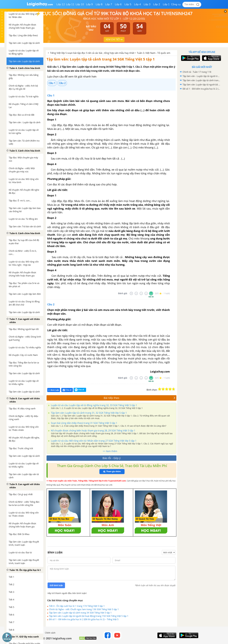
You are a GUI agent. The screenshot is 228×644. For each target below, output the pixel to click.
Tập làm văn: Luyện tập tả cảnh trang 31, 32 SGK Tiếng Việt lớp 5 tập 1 (89, 413)
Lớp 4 (137, 4)
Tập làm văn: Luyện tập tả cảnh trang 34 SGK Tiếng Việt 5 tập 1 (101, 59)
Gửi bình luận (56, 585)
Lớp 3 (147, 4)
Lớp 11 (70, 4)
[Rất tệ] (131, 293)
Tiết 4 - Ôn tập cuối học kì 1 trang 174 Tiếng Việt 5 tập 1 (77, 606)
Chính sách (50, 633)
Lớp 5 (128, 4)
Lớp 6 (118, 4)
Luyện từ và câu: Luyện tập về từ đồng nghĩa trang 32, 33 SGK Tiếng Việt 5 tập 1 (94, 405)
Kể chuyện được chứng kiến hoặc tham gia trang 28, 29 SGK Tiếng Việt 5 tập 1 (93, 431)
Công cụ (176, 4)
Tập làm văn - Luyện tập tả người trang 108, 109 (201, 76)
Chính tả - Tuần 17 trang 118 (197, 72)
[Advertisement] (202, 137)
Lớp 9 (89, 4)
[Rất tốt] (151, 293)
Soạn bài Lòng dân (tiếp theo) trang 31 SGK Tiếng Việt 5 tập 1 (84, 423)
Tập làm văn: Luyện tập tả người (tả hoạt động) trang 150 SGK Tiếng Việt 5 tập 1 (89, 616)
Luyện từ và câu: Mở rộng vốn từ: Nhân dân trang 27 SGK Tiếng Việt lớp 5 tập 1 (93, 441)
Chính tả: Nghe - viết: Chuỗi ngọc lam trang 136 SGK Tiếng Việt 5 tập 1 (84, 609)
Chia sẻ (67, 390)
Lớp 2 (157, 4)
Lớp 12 (61, 4)
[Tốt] (146, 293)
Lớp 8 (99, 4)
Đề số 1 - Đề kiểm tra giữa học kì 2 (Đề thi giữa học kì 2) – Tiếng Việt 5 (84, 619)
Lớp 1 (166, 4)
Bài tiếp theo (139, 398)
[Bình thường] (141, 293)
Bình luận (54, 390)
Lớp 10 (80, 4)
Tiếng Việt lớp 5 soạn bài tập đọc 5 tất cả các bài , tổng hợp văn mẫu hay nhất (92, 53)
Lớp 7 (109, 4)
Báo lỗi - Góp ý (112, 458)
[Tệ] (136, 293)
